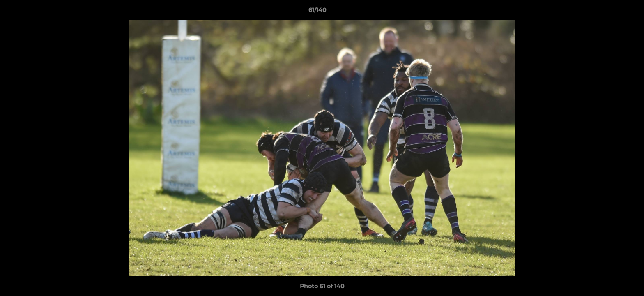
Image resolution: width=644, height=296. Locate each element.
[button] (609, 12)
